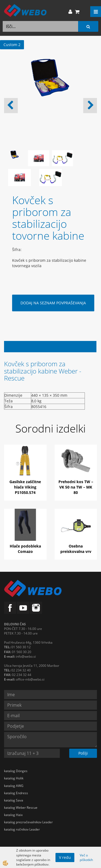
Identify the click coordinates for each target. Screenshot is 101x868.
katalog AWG (14, 786)
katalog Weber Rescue (21, 808)
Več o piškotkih (86, 857)
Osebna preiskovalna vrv (76, 549)
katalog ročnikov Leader (22, 829)
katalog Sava (14, 800)
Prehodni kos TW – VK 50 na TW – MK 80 (76, 487)
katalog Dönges (16, 771)
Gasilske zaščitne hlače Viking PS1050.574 (25, 487)
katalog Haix (13, 815)
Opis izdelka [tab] (50, 346)
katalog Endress (16, 793)
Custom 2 (12, 45)
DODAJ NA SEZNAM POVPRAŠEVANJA (53, 303)
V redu (65, 857)
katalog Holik (14, 778)
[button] (90, 106)
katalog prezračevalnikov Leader (28, 822)
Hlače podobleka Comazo (25, 549)
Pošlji (83, 753)
